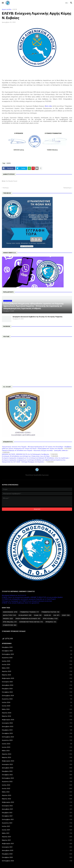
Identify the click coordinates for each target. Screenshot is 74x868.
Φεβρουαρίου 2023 (37, 761)
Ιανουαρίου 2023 (37, 764)
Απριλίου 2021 (37, 837)
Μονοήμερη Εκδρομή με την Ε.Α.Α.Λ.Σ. (14, 595)
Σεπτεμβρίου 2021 (37, 819)
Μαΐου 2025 (37, 668)
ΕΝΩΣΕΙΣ (8, 619)
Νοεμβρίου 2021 (37, 813)
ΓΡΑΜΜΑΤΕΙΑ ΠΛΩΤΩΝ (50, 612)
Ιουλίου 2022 (37, 785)
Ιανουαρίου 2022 (37, 806)
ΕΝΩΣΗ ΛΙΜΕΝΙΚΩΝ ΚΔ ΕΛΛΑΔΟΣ (28, 619)
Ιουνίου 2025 (37, 664)
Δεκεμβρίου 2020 (37, 850)
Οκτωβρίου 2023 (37, 733)
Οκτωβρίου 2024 (37, 692)
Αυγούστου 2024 (37, 699)
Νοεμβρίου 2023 (37, 730)
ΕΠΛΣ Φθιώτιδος (10, 622)
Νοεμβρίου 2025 (37, 647)
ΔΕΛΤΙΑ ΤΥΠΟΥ (9, 615)
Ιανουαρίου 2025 (37, 682)
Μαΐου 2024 (37, 709)
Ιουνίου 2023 (37, 747)
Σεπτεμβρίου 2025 (37, 654)
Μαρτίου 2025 (37, 675)
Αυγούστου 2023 (37, 740)
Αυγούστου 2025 (37, 658)
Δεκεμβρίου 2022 (37, 768)
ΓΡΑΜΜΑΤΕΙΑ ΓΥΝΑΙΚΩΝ (29, 612)
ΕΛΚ (56, 615)
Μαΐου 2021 (37, 833)
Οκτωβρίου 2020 (37, 857)
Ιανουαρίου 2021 (37, 847)
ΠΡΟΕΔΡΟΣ (51, 622)
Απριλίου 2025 (37, 671)
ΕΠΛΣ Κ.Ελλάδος (50, 619)
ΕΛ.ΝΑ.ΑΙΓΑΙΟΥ (25, 615)
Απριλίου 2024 (37, 713)
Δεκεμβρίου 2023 (37, 726)
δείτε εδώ (48, 106)
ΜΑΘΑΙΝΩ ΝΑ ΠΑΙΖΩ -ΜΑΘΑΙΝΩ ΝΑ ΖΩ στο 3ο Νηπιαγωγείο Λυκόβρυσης (25, 454)
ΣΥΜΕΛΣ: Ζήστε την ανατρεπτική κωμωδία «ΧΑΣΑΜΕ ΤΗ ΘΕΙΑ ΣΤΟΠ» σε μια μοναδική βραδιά (32, 597)
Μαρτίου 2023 (37, 757)
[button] (3, 3)
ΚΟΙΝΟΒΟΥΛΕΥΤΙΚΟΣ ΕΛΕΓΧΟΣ (31, 622)
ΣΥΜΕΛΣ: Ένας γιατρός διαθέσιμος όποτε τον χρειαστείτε (21, 603)
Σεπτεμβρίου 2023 (37, 737)
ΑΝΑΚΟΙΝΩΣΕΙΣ (10, 612)
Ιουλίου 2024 (37, 702)
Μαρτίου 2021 (37, 840)
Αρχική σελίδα (7, 9)
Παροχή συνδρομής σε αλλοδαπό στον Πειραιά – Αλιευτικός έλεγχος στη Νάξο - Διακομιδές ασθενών (35, 450)
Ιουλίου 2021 (37, 826)
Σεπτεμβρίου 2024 (37, 696)
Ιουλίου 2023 (37, 744)
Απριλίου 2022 (37, 795)
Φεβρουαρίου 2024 (37, 720)
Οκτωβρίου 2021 (37, 816)
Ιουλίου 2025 (37, 661)
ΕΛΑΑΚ (38, 615)
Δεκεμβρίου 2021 (37, 809)
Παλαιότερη (67, 188)
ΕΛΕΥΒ (15, 9)
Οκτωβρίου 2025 (37, 651)
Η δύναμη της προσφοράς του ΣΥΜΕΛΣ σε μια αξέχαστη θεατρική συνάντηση (27, 601)
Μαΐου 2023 (37, 751)
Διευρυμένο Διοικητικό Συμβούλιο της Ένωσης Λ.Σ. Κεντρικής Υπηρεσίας (38, 317)
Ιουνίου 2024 (37, 706)
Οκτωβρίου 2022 (37, 775)
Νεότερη (6, 188)
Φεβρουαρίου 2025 (37, 678)
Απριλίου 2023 (37, 754)
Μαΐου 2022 (37, 792)
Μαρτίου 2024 (37, 716)
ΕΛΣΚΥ (66, 615)
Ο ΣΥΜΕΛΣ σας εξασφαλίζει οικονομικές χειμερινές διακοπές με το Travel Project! (29, 599)
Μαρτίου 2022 (37, 799)
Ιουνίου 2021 (37, 830)
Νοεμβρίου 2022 (37, 771)
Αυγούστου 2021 (37, 823)
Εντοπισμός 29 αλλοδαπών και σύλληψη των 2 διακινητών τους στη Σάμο (26, 456)
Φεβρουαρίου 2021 (37, 844)
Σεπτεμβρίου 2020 (37, 861)
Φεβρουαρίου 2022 (37, 802)
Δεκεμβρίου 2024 (37, 685)
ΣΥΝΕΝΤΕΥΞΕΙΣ (10, 625)
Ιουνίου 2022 (37, 788)
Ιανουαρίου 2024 (37, 723)
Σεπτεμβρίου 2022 (37, 778)
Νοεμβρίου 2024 (37, 689)
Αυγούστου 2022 (37, 782)
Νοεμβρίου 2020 (37, 854)
